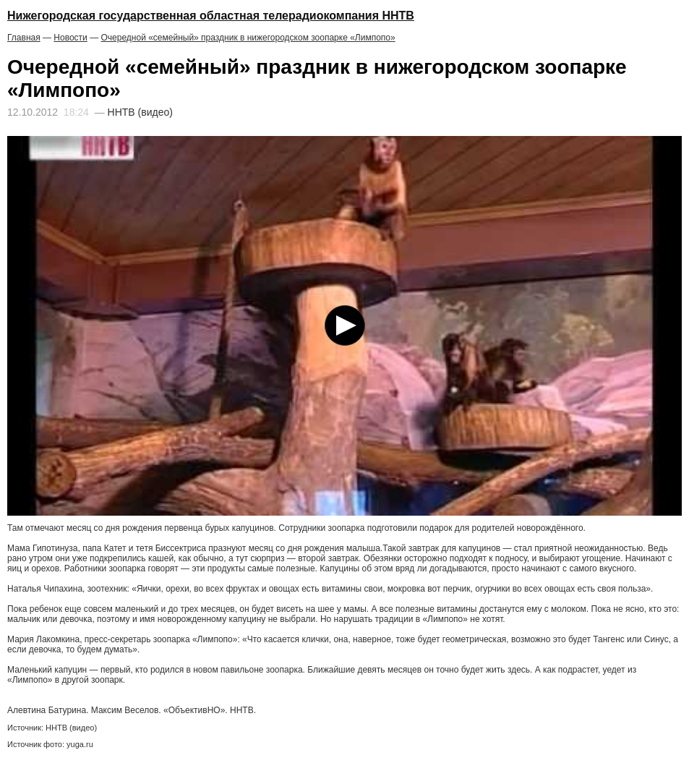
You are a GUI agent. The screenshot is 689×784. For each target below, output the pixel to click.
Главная (24, 38)
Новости (70, 38)
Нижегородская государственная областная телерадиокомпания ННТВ (211, 16)
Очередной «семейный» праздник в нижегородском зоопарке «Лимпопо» (248, 38)
